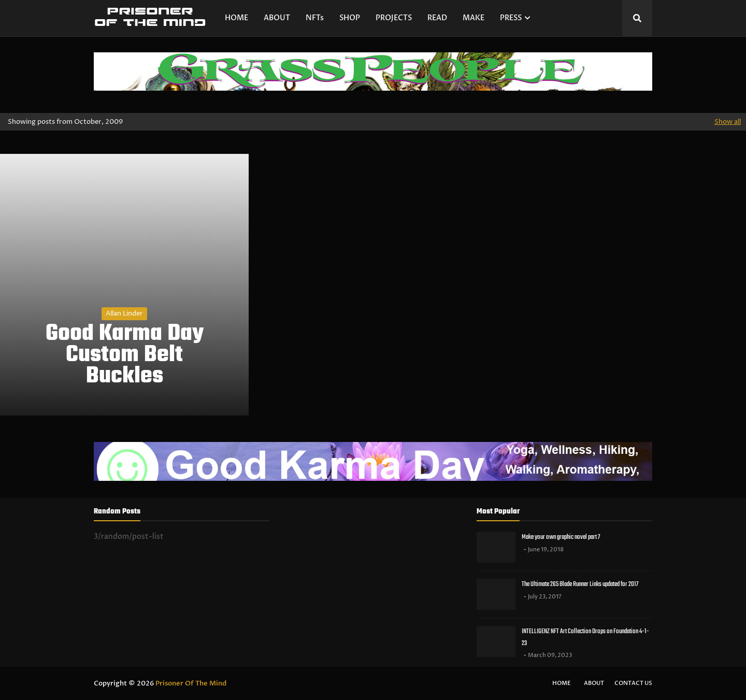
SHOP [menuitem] (350, 18)
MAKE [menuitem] (474, 18)
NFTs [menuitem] (315, 18)
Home (562, 683)
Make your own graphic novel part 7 (561, 537)
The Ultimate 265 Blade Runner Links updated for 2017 (580, 584)
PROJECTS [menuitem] (394, 18)
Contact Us (633, 683)
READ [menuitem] (437, 18)
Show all (728, 122)
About (594, 683)
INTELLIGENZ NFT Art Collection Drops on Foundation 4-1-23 (585, 637)
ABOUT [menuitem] (277, 18)
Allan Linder (124, 313)
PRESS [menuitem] (511, 18)
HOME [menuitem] (236, 18)
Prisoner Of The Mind (191, 683)
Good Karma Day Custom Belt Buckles (125, 355)
